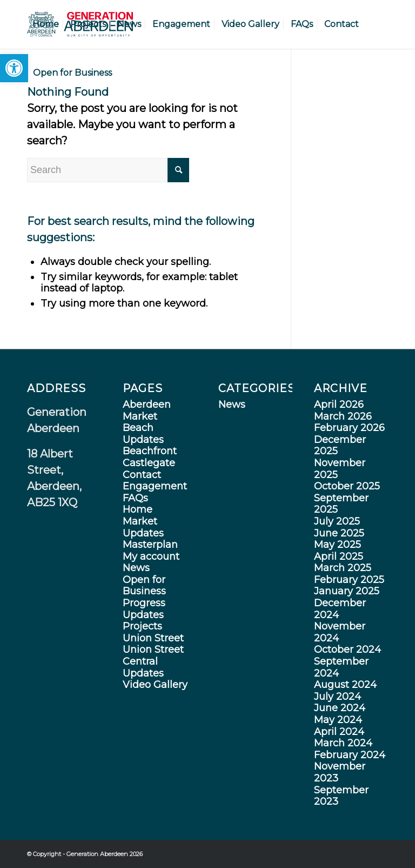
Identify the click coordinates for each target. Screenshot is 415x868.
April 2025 (339, 556)
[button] (14, 68)
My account (151, 556)
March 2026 (343, 416)
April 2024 (339, 732)
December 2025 (340, 446)
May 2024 (338, 720)
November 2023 (340, 772)
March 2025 (343, 568)
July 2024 (337, 697)
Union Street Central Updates (153, 661)
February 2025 (349, 580)
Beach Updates (143, 434)
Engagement (155, 486)
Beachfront (150, 451)
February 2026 (349, 428)
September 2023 (341, 796)
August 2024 (345, 685)
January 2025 (347, 591)
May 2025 (337, 545)
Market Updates (143, 527)
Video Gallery (155, 685)
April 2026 (339, 405)
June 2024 (340, 708)
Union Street (153, 638)
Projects (142, 626)
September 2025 (341, 504)
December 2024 (340, 609)
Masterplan (150, 545)
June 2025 (339, 533)
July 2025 (337, 521)
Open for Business (144, 586)
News (136, 568)
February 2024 (350, 755)
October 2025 (347, 486)
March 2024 (343, 743)
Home (138, 509)
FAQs (135, 498)
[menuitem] (46, 24)
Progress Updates (144, 609)
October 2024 (347, 650)
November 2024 (340, 632)
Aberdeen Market (147, 410)
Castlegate (149, 463)
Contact (142, 475)
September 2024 (341, 667)
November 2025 (340, 469)
